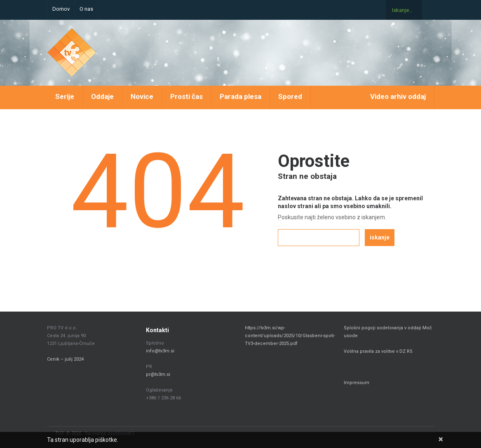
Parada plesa (240, 96)
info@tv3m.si (160, 351)
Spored (290, 96)
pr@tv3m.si (158, 374)
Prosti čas (187, 96)
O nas (86, 9)
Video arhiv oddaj (398, 96)
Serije (65, 96)
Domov (61, 9)
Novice (142, 96)
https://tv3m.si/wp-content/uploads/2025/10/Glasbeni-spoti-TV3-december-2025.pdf (290, 336)
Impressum (357, 383)
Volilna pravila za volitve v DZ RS (378, 351)
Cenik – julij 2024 (65, 359)
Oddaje (102, 96)
